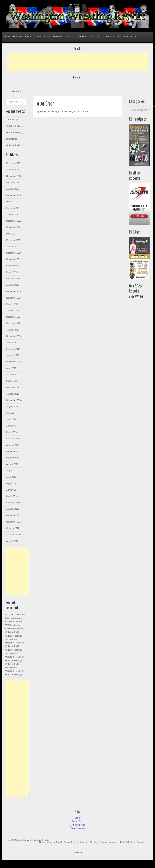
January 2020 (13, 247)
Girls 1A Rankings (14, 646)
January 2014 (13, 445)
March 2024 (12, 202)
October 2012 (13, 528)
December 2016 (14, 336)
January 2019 (13, 285)
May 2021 (11, 234)
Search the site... (148, 37)
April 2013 (11, 490)
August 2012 (12, 541)
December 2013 (14, 451)
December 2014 (14, 400)
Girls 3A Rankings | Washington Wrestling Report (14, 653)
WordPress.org (77, 828)
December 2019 (14, 253)
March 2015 (12, 381)
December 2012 (14, 515)
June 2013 (11, 477)
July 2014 (11, 413)
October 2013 (13, 458)
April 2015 (11, 375)
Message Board (22, 37)
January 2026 (13, 170)
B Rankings (12, 139)
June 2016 (11, 343)
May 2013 (11, 483)
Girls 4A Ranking (14, 132)
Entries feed (78, 821)
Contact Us (131, 37)
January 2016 (13, 355)
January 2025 (13, 189)
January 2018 (13, 310)
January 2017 (13, 330)
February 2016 (13, 349)
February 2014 (13, 439)
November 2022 (14, 227)
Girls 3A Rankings (15, 145)
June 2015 (11, 368)
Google (135, 14)
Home (7, 37)
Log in (77, 818)
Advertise (95, 37)
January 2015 (13, 394)
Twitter (140, 14)
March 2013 (12, 496)
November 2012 (14, 522)
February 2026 (13, 163)
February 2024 (13, 208)
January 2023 (13, 214)
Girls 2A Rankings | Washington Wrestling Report (14, 639)
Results (71, 37)
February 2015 (13, 387)
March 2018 (12, 304)
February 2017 (13, 323)
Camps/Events (42, 37)
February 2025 (13, 182)
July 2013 (11, 471)
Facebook (130, 14)
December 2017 (14, 317)
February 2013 (13, 503)
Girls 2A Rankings (15, 126)
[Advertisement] (77, 62)
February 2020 (13, 240)
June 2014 (11, 419)
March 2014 (12, 432)
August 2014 (12, 406)
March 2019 (12, 272)
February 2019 (13, 278)
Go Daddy (77, 853)
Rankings (58, 37)
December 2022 (14, 221)
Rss (145, 14)
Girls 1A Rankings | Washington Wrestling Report (14, 668)
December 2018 (14, 291)
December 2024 (14, 195)
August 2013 (12, 464)
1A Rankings (12, 120)
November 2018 (14, 298)
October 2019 (13, 266)
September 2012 (14, 535)
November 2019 (14, 259)
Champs (82, 37)
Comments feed (77, 825)
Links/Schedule (113, 37)
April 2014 (11, 426)
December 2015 (14, 362)
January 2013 (13, 509)
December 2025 (14, 176)
